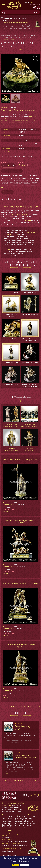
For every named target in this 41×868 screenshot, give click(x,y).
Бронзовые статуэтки (20, 215)
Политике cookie (23, 862)
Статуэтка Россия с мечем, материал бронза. (20, 646)
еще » (3, 124)
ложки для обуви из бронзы (21, 220)
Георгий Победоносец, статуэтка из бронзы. (20, 522)
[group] (20, 74)
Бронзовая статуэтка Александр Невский (20, 460)
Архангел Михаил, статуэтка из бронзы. (21, 584)
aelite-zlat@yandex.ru (10, 855)
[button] (37, 73)
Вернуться (9, 192)
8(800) (32, 3)
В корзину (14, 171)
